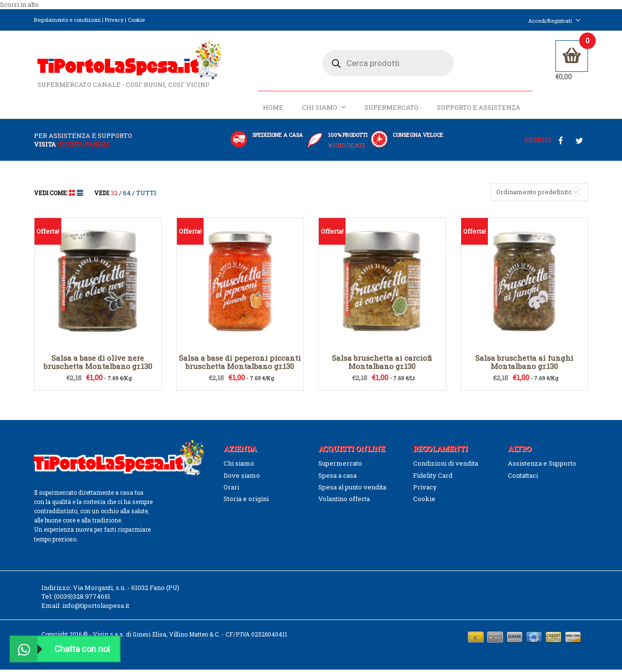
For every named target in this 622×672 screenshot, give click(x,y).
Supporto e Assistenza (478, 110)
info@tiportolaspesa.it (96, 608)
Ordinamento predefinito (534, 195)
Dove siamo (242, 478)
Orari (231, 490)
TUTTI (146, 196)
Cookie (136, 20)
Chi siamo (323, 110)
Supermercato (390, 110)
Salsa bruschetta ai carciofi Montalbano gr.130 (382, 365)
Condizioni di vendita (446, 466)
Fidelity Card (433, 478)
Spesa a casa (337, 478)
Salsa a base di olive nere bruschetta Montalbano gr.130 (98, 365)
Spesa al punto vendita (352, 490)
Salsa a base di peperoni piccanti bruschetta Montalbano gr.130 (240, 365)
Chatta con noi (60, 649)
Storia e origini (246, 502)
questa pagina (84, 147)
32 (114, 196)
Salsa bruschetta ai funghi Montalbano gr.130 (524, 365)
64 (127, 196)
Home (272, 110)
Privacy (114, 20)
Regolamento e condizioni (67, 20)
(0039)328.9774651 (82, 599)
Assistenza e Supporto (542, 466)
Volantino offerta (344, 502)
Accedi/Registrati (554, 21)
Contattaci (523, 478)
